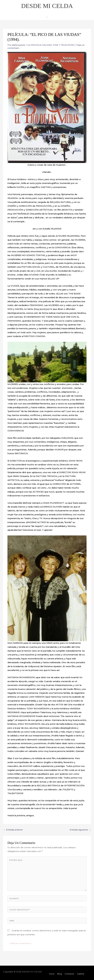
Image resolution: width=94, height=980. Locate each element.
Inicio (52, 974)
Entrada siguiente (80, 830)
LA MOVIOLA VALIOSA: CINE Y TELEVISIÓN (51, 45)
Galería (81, 974)
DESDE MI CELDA (47, 6)
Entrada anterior (13, 830)
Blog (59, 974)
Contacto (69, 974)
